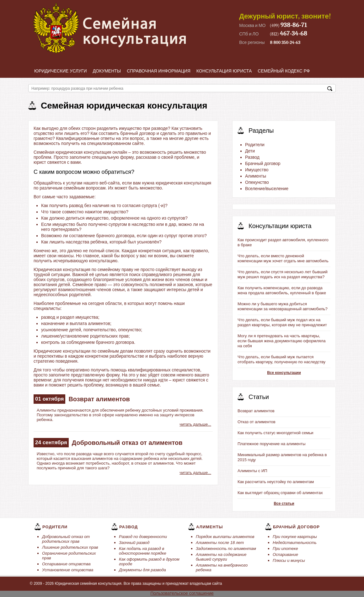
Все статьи (284, 504)
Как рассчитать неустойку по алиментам (276, 482)
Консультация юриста (224, 71)
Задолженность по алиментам (226, 549)
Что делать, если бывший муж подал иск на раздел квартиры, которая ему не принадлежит (282, 322)
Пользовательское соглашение (182, 593)
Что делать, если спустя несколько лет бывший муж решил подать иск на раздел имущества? (283, 274)
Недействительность (295, 543)
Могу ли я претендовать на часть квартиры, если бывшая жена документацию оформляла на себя (281, 341)
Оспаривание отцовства (66, 564)
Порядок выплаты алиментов (225, 537)
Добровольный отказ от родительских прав (66, 539)
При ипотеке (285, 549)
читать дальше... (195, 424)
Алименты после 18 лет (220, 543)
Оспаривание (285, 554)
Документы (107, 71)
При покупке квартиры (295, 537)
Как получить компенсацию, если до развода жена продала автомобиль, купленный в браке (282, 290)
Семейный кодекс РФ (284, 71)
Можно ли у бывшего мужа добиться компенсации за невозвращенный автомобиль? (283, 306)
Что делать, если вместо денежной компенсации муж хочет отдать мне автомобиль (283, 258)
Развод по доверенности (143, 537)
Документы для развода (142, 570)
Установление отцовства (68, 570)
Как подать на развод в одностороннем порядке (143, 551)
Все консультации (284, 373)
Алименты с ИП (252, 471)
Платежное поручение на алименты (272, 444)
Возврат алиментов (99, 399)
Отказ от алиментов (257, 422)
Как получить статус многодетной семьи (275, 433)
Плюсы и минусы (289, 560)
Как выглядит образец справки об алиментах (280, 493)
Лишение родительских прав (70, 547)
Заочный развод (134, 543)
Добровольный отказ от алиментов (127, 443)
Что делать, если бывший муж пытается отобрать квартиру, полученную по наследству (281, 359)
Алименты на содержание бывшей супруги (221, 557)
